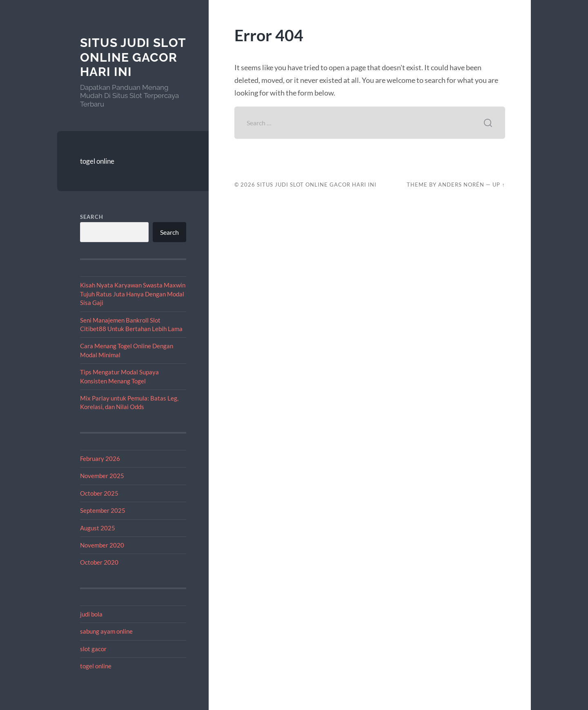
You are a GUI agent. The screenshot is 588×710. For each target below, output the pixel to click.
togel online (97, 161)
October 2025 (99, 493)
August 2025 (98, 528)
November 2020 (102, 545)
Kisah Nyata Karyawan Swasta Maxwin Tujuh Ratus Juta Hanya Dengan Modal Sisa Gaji (133, 294)
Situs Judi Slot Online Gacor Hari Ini (133, 57)
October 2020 (99, 562)
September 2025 (103, 510)
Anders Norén (461, 185)
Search (92, 217)
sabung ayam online (106, 631)
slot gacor (93, 649)
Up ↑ (499, 185)
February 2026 (100, 458)
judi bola (91, 614)
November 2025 (102, 476)
